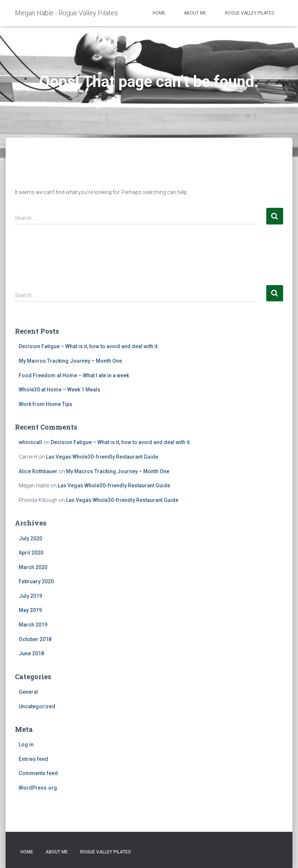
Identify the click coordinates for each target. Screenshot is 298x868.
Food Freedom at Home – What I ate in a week (74, 375)
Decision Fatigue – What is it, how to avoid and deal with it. (89, 346)
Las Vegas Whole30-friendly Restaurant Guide (102, 457)
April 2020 (31, 553)
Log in (26, 744)
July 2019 (30, 596)
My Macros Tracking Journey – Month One (70, 361)
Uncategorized (37, 706)
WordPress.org (38, 788)
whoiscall (30, 442)
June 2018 (31, 653)
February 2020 (36, 581)
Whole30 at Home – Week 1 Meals (59, 390)
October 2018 (35, 639)
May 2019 (30, 610)
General (28, 692)
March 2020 (33, 567)
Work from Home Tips (46, 404)
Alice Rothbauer (38, 471)
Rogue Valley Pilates (250, 13)
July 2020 (30, 538)
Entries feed (33, 759)
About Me (195, 13)
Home (159, 13)
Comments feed (38, 773)
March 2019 (33, 625)
